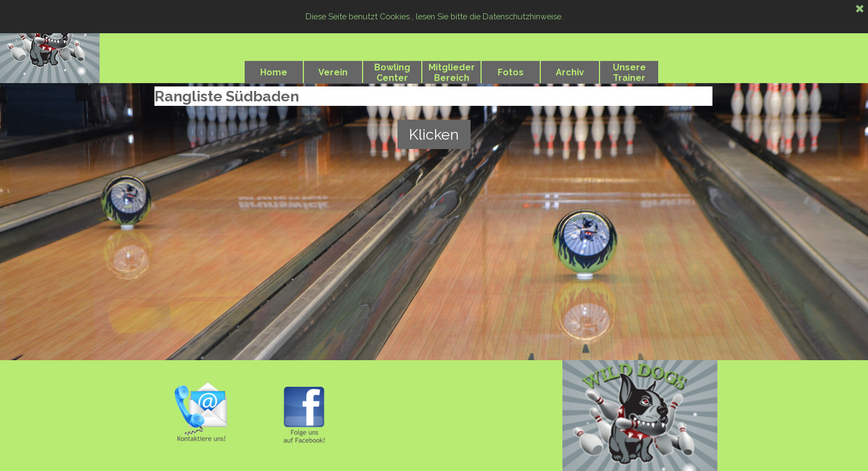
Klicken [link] (434, 134)
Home (274, 72)
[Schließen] (860, 9)
